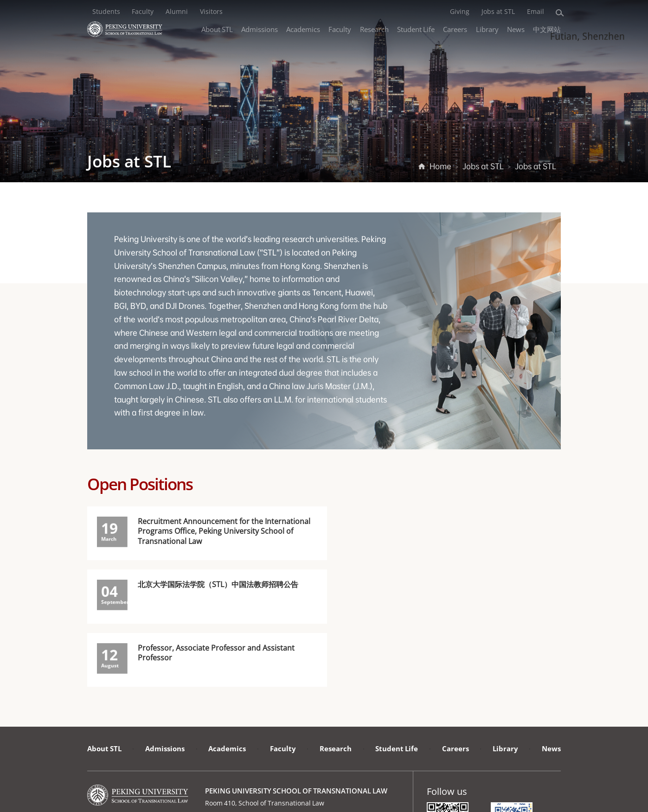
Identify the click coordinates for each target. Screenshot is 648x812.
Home (440, 166)
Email (536, 11)
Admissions (260, 29)
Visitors (211, 11)
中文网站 (547, 29)
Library (487, 29)
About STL (217, 29)
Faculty (143, 11)
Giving (460, 11)
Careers (455, 29)
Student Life (416, 29)
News (516, 29)
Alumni (177, 11)
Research (374, 29)
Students (106, 11)
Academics (303, 29)
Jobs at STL (498, 11)
